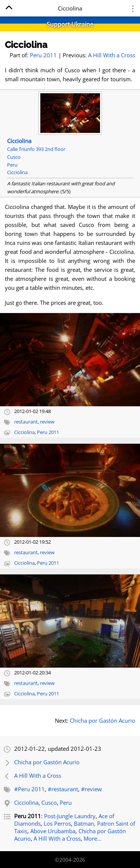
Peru (66, 802)
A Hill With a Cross (112, 55)
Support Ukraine (70, 24)
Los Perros (57, 823)
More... (93, 838)
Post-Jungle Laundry (70, 816)
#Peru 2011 (29, 789)
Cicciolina (26, 45)
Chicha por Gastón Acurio (102, 720)
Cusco (49, 802)
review (47, 422)
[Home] (9, 9)
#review (91, 789)
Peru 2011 (43, 55)
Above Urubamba (53, 831)
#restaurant (63, 789)
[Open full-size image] (70, 360)
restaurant (26, 422)
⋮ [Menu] (133, 8)
